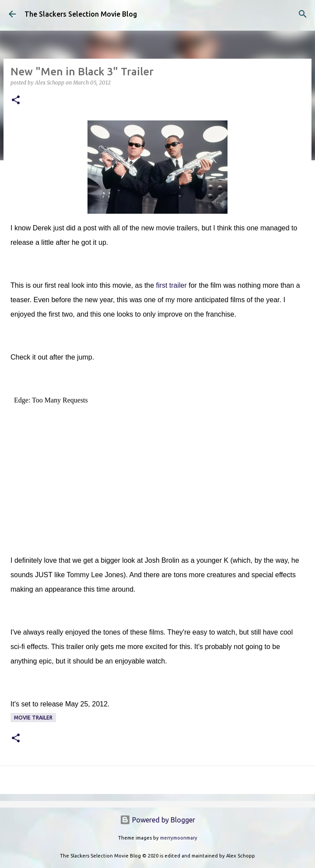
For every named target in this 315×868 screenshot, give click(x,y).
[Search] (303, 14)
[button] (16, 101)
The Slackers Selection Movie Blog (81, 14)
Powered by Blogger (157, 820)
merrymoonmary (179, 838)
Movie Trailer (33, 718)
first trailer (171, 285)
